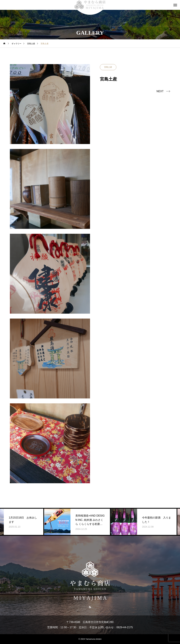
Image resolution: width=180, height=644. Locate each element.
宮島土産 (108, 67)
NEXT (160, 91)
